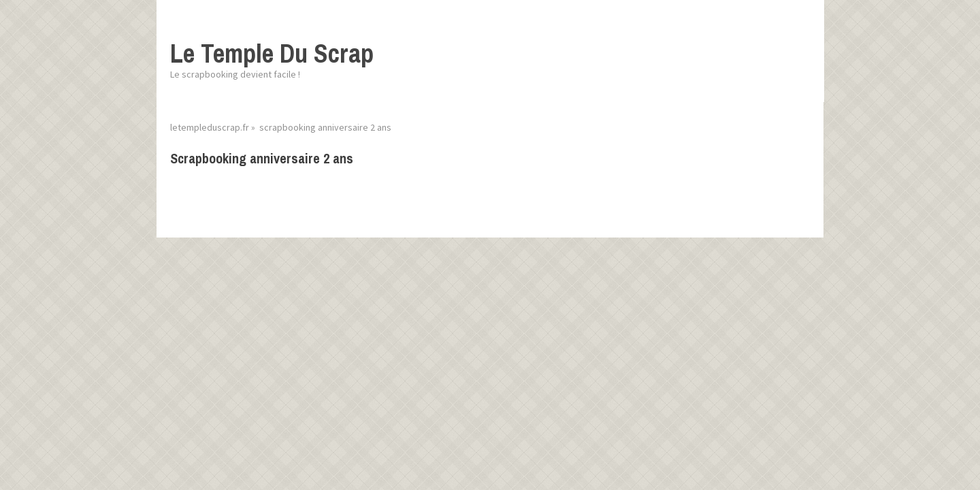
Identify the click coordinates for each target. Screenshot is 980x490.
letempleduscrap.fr (210, 127)
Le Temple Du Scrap (272, 53)
